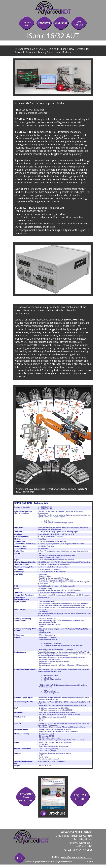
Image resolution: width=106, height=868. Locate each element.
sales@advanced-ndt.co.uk (76, 857)
